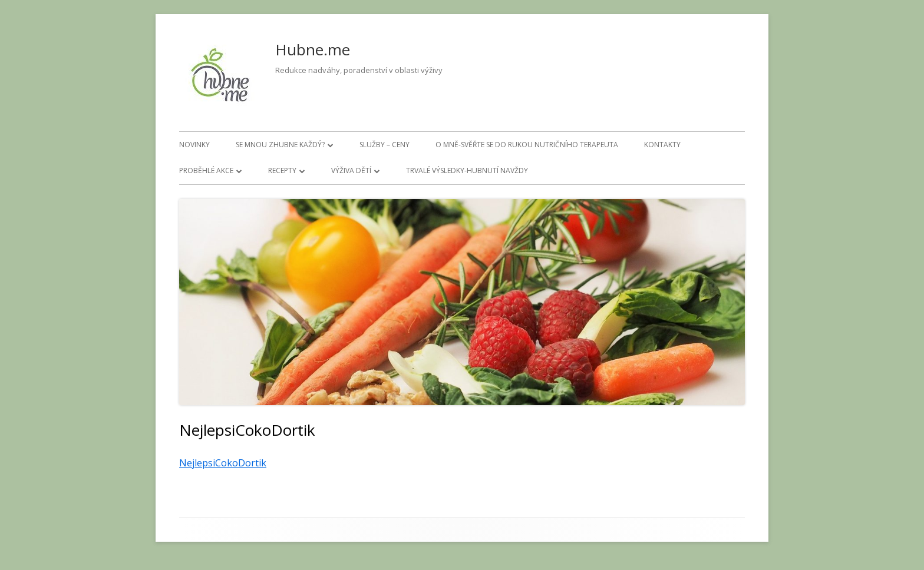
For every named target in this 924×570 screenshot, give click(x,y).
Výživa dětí (351, 170)
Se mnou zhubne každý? (280, 145)
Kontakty (662, 145)
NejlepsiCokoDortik (223, 463)
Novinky (194, 145)
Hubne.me (313, 49)
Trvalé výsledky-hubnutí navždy (467, 170)
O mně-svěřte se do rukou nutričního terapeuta (527, 145)
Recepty (282, 170)
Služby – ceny (385, 145)
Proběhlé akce (206, 170)
